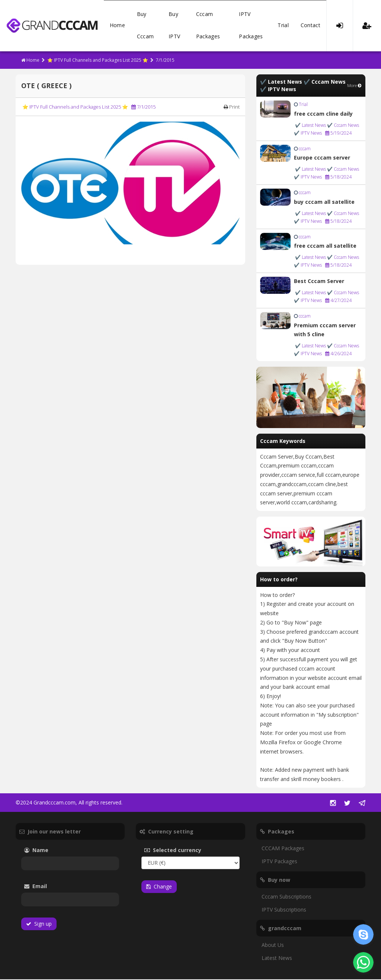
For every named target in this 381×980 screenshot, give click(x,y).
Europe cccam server (322, 158)
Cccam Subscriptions (286, 897)
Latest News (277, 959)
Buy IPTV (174, 26)
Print (232, 107)
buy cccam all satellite (324, 203)
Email (56, 887)
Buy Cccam (145, 26)
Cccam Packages (208, 26)
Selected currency (184, 851)
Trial (283, 26)
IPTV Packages (251, 26)
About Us (273, 946)
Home (117, 26)
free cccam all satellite (325, 246)
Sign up (39, 924)
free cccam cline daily (323, 114)
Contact (310, 26)
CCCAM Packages (283, 849)
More (354, 86)
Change (159, 887)
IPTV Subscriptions (284, 910)
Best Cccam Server (319, 282)
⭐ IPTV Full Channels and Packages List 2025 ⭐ (98, 61)
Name (47, 851)
